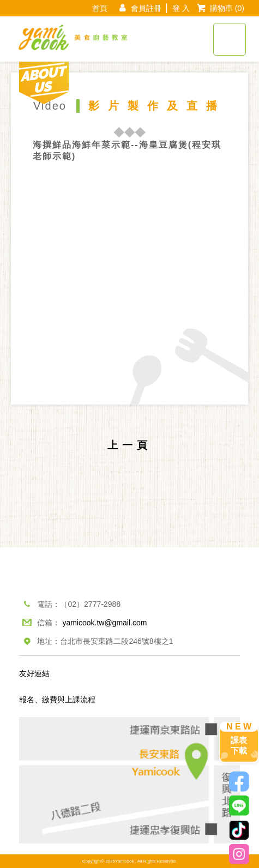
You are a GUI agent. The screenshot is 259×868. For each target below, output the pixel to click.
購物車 (227, 8)
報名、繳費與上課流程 (57, 700)
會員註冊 (146, 8)
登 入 (181, 8)
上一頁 (129, 445)
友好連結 (34, 673)
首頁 (100, 8)
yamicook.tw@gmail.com (104, 623)
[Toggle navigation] (230, 33)
